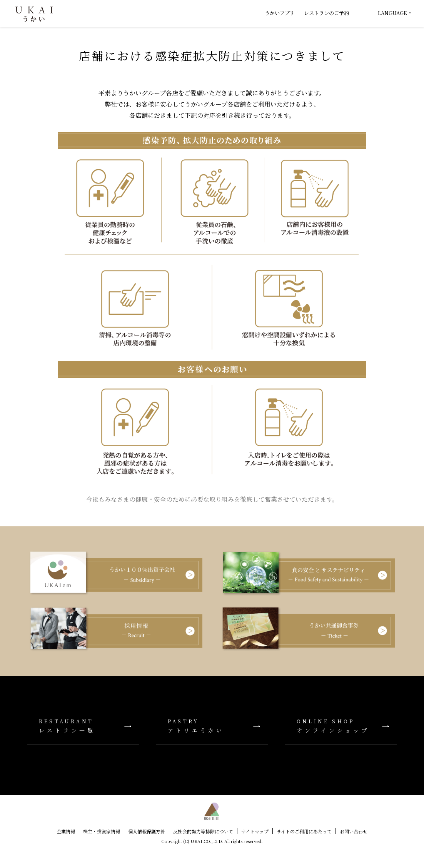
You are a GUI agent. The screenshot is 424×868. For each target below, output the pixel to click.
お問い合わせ (354, 831)
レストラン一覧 (83, 726)
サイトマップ (255, 831)
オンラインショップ (341, 726)
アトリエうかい (212, 726)
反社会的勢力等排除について (203, 831)
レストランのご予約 (326, 13)
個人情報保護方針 (147, 831)
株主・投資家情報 (102, 831)
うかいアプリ (280, 13)
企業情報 (66, 831)
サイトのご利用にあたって (304, 831)
